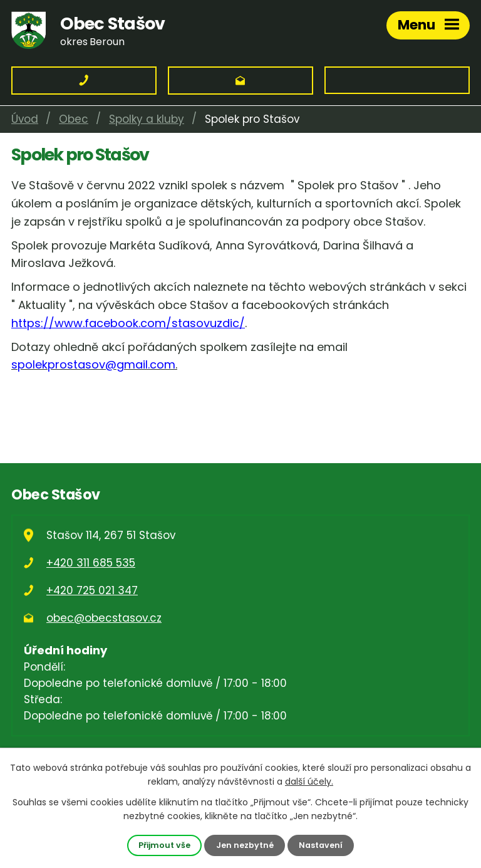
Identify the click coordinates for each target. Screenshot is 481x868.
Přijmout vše (164, 845)
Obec (74, 119)
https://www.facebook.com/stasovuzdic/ (128, 323)
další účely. (309, 782)
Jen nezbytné (245, 845)
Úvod (25, 119)
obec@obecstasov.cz (104, 618)
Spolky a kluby (147, 119)
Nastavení (321, 845)
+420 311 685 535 (91, 563)
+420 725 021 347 (92, 590)
